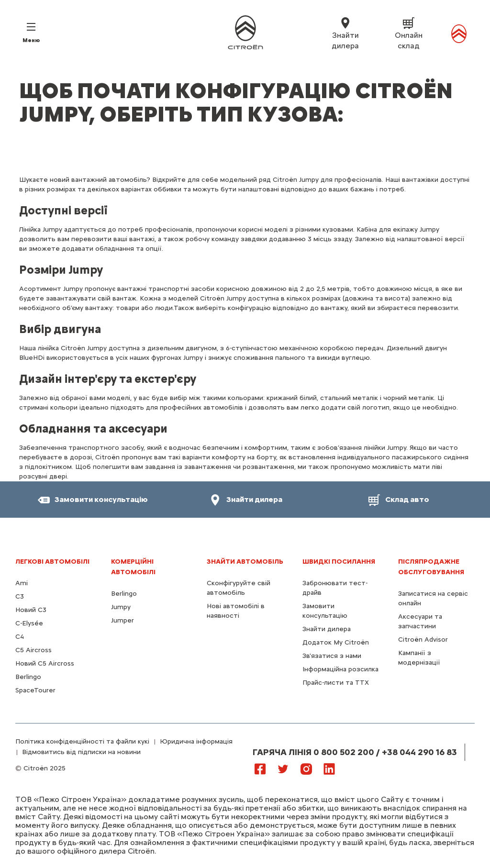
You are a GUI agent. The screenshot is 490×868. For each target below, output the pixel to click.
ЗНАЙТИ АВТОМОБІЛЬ (245, 562)
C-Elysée (29, 623)
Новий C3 (31, 610)
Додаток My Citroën (336, 642)
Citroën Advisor (423, 640)
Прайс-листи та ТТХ (336, 683)
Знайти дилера (327, 629)
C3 (20, 596)
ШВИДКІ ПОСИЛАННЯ (339, 562)
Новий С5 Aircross (45, 663)
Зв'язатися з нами (332, 656)
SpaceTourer (35, 690)
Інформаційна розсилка (340, 669)
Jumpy (121, 607)
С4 (20, 637)
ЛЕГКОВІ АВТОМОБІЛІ (52, 562)
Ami (22, 583)
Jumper (122, 620)
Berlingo (28, 677)
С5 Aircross (33, 650)
